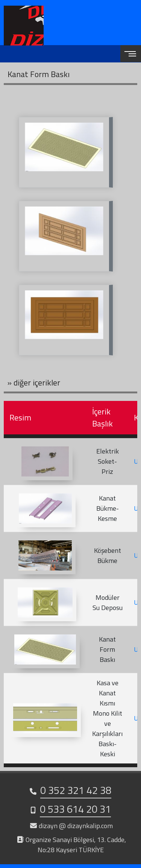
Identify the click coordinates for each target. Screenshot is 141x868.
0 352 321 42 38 (76, 790)
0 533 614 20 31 (75, 809)
